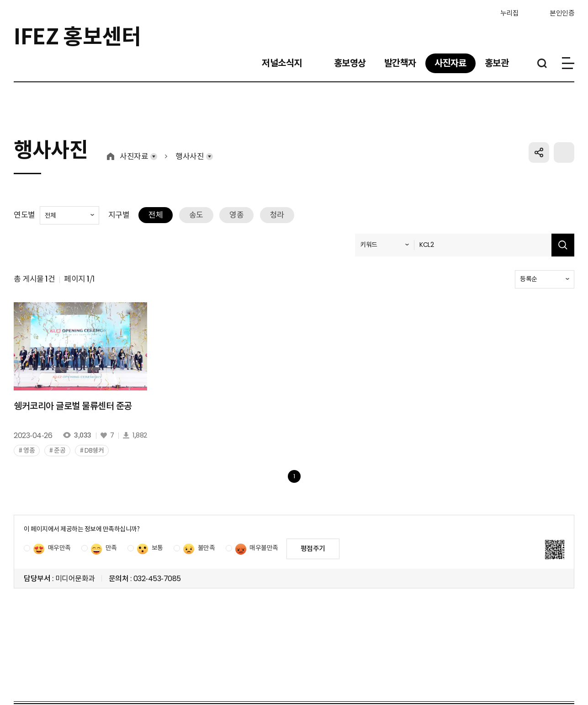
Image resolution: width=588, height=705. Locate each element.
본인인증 (562, 13)
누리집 (495, 12)
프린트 (564, 162)
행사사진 (190, 166)
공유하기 (539, 162)
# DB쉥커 (92, 459)
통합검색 (542, 64)
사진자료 (134, 166)
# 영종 (27, 459)
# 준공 (57, 459)
